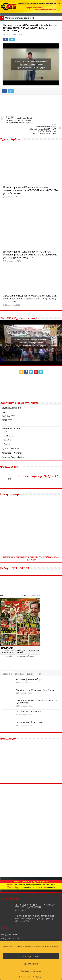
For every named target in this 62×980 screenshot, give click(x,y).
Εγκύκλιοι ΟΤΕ (8, 416)
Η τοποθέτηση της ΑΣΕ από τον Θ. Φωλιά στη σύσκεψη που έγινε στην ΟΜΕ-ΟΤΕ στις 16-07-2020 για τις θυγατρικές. (30, 190)
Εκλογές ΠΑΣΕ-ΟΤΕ (10, 939)
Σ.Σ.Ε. (4, 424)
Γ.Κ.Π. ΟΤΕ (7, 420)
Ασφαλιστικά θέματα (11, 429)
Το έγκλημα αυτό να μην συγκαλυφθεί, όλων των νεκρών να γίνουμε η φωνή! (35, 917)
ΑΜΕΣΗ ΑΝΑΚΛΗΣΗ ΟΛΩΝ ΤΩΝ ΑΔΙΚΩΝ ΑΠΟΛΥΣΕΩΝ (37, 702)
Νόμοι (4, 412)
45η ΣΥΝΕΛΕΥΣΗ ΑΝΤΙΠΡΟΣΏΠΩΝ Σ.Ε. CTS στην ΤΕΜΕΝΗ (35, 906)
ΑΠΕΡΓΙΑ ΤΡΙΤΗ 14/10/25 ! (29, 712)
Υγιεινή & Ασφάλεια (10, 449)
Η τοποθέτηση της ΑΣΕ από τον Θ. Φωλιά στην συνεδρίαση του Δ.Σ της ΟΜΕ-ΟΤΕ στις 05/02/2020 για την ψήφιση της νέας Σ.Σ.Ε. (30, 255)
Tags (38, 674)
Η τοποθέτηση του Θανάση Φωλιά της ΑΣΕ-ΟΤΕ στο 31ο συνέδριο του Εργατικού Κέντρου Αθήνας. (19, 119)
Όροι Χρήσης (37, 977)
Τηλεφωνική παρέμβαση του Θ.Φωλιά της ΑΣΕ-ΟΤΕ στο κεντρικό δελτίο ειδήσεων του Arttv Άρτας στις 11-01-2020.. (30, 299)
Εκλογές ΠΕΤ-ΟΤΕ (9, 934)
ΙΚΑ (5, 432)
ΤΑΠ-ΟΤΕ (8, 436)
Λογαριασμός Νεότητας (12, 453)
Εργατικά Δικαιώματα (11, 408)
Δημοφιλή (19, 674)
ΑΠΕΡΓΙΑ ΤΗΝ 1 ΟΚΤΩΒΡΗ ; (30, 722)
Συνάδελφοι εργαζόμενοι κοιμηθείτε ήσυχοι (35, 690)
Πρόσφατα (7, 674)
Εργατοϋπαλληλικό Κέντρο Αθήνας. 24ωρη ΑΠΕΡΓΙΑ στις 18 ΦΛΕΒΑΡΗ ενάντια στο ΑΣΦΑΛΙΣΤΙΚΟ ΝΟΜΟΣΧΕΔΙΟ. (43, 129)
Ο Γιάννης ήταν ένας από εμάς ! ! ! (20, 18)
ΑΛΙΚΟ (7, 444)
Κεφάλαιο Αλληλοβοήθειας (13, 457)
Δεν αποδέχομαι (31, 964)
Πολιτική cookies (25, 977)
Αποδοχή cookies (31, 956)
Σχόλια (30, 674)
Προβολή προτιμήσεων (31, 971)
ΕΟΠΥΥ (7, 440)
